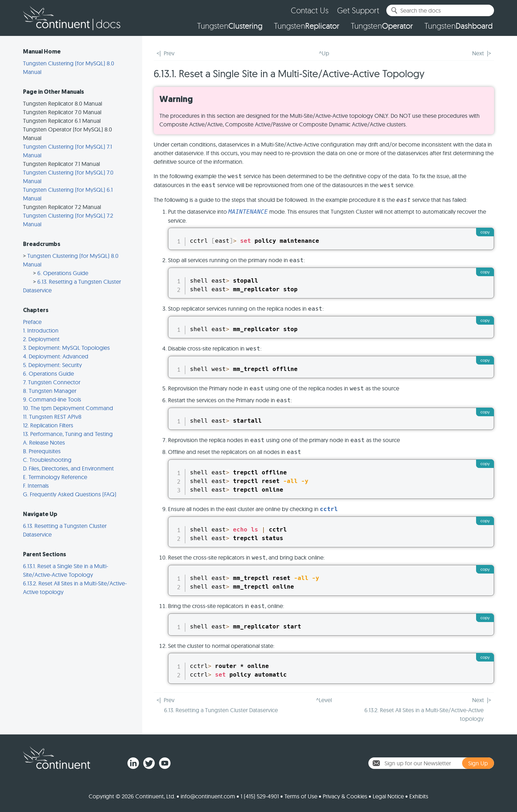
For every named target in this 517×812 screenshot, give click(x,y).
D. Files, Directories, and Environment (68, 468)
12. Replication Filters (48, 425)
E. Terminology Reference (55, 477)
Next (478, 53)
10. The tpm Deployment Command (68, 408)
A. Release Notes (44, 442)
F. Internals (36, 486)
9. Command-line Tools (52, 399)
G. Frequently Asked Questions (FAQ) (70, 494)
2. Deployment (41, 339)
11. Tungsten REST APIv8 (52, 417)
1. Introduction (41, 330)
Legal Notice (388, 796)
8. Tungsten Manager (50, 391)
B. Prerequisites (42, 451)
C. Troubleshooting (47, 460)
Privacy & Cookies (345, 796)
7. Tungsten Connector (52, 382)
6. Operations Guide (63, 273)
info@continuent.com (208, 796)
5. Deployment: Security (52, 365)
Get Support (358, 10)
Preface (32, 322)
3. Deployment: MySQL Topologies (66, 348)
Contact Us (310, 10)
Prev (169, 53)
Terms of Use (301, 796)
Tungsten (230, 26)
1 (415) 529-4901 (260, 796)
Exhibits (419, 796)
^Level (324, 700)
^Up (324, 53)
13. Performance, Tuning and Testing (68, 434)
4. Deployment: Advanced (56, 356)
